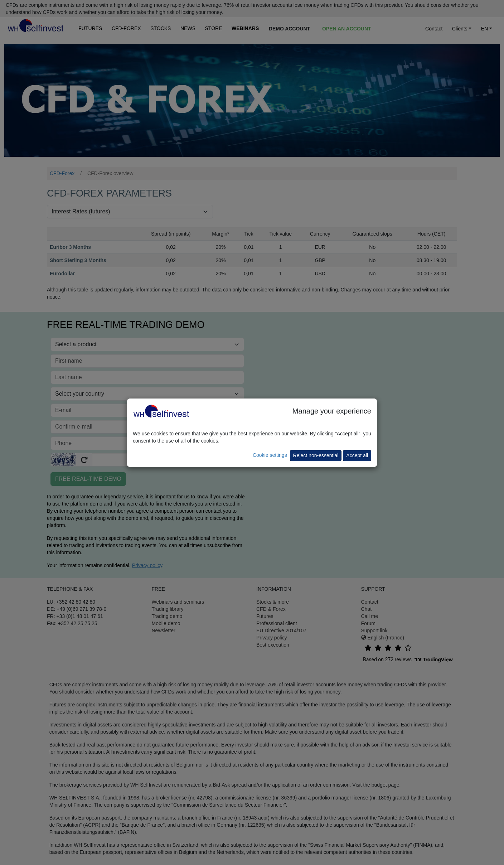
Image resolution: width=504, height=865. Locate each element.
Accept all (357, 455)
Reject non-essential (316, 455)
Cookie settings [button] (270, 455)
